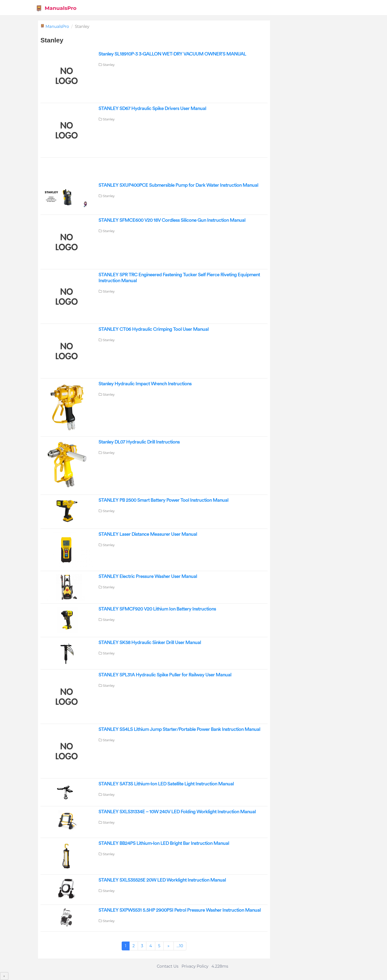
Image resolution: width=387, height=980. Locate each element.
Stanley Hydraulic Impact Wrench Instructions (145, 384)
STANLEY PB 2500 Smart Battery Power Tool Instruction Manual (163, 500)
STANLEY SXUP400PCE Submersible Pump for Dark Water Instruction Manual (178, 185)
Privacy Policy (195, 966)
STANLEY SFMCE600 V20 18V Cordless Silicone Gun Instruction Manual (172, 220)
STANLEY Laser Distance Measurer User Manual (148, 534)
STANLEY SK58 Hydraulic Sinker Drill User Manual (150, 643)
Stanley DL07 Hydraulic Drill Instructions (139, 442)
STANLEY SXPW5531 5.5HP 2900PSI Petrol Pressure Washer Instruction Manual (180, 910)
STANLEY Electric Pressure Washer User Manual (148, 576)
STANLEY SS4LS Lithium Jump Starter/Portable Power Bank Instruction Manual (179, 729)
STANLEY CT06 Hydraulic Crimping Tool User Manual (154, 329)
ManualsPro (56, 8)
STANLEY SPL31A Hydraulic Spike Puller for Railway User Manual (165, 675)
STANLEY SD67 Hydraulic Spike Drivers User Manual (152, 109)
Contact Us (168, 966)
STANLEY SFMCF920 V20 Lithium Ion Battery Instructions (157, 609)
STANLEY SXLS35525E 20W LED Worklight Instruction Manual (162, 880)
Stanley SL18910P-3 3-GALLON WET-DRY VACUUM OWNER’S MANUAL (172, 54)
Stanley (109, 65)
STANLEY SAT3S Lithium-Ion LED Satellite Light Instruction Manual (166, 784)
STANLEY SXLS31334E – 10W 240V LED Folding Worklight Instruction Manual (177, 812)
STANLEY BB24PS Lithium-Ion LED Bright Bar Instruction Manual (164, 843)
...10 (180, 946)
